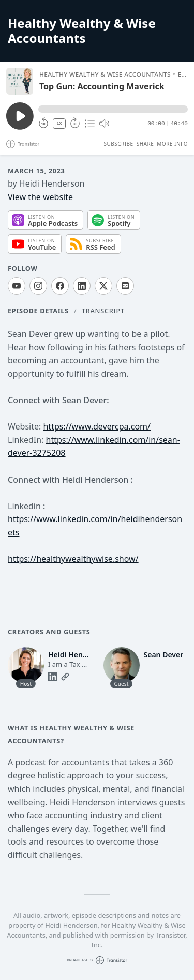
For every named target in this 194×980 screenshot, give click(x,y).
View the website (40, 197)
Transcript (103, 311)
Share (145, 144)
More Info (172, 144)
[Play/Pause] (20, 81)
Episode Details (38, 311)
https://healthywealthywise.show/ (73, 559)
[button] (113, 109)
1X (59, 123)
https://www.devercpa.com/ (97, 426)
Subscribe (118, 144)
